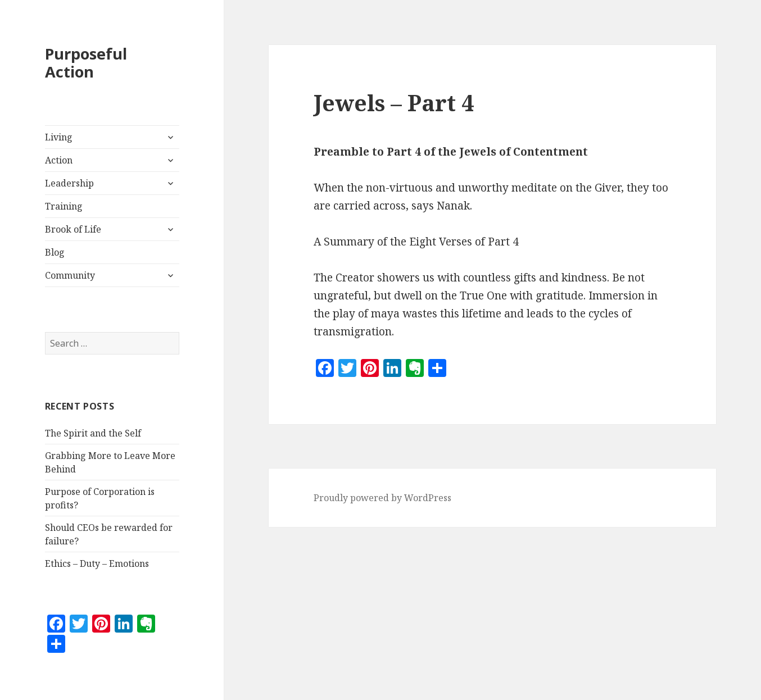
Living (59, 137)
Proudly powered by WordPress (382, 498)
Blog (55, 252)
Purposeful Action (86, 63)
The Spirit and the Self (93, 433)
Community (70, 275)
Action (59, 160)
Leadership (69, 183)
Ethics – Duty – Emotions (97, 563)
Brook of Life (73, 229)
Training (64, 206)
